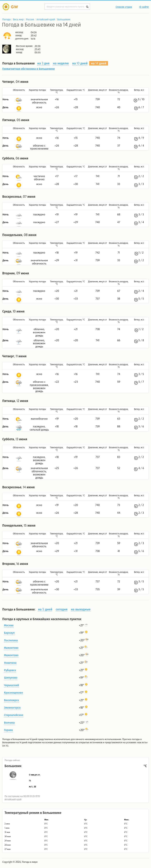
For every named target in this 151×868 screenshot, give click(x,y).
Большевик (64, 19)
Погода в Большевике (14, 739)
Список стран (124, 7)
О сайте (144, 7)
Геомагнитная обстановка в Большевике (28, 69)
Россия (30, 19)
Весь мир (18, 19)
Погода (6, 19)
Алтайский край (46, 19)
